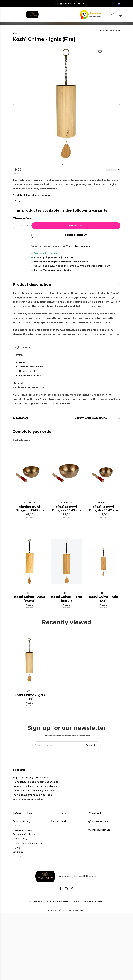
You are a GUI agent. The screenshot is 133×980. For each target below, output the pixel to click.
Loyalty (17, 850)
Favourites (100, 51)
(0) (119, 170)
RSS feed (99, 904)
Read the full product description (32, 195)
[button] (15, 14)
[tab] (67, 285)
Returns (17, 829)
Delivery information (23, 833)
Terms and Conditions (24, 837)
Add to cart (76, 226)
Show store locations (79, 246)
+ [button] (27, 226)
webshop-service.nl (83, 904)
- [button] (16, 226)
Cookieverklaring (21, 824)
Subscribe (91, 748)
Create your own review (91, 418)
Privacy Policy (20, 842)
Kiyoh (83, 913)
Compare (19, 201)
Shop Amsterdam (60, 824)
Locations (58, 816)
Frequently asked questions (27, 846)
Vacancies (18, 855)
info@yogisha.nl (101, 833)
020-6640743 (100, 824)
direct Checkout (76, 235)
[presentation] (14, 104)
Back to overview (109, 31)
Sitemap (17, 859)
